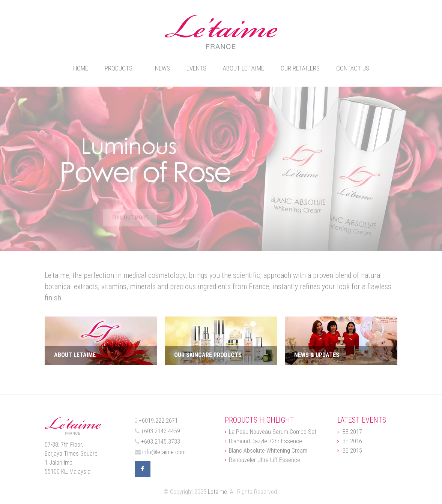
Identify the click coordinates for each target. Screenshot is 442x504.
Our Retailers (300, 68)
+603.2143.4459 (161, 431)
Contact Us (353, 68)
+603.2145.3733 (161, 442)
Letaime (217, 492)
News (162, 68)
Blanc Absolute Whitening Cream (268, 451)
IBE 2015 (352, 451)
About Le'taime (244, 68)
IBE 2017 (352, 432)
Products (119, 68)
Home (81, 68)
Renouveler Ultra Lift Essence (265, 460)
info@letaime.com (164, 452)
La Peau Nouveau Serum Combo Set (273, 432)
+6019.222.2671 (158, 421)
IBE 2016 (352, 441)
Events (196, 68)
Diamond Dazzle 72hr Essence (265, 441)
